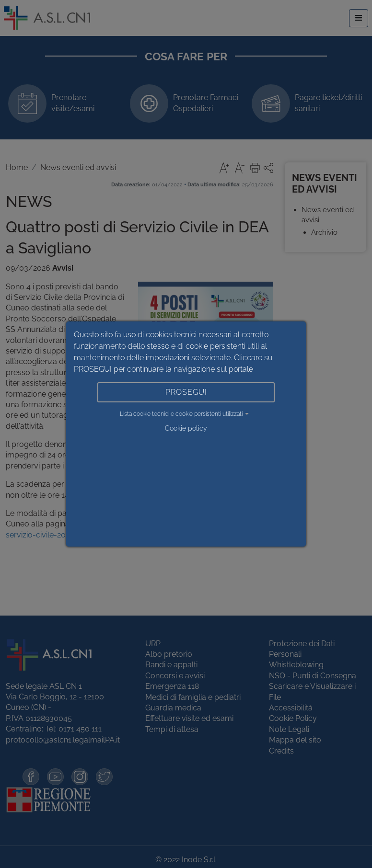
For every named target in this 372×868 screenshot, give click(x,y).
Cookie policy (186, 428)
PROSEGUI (186, 392)
